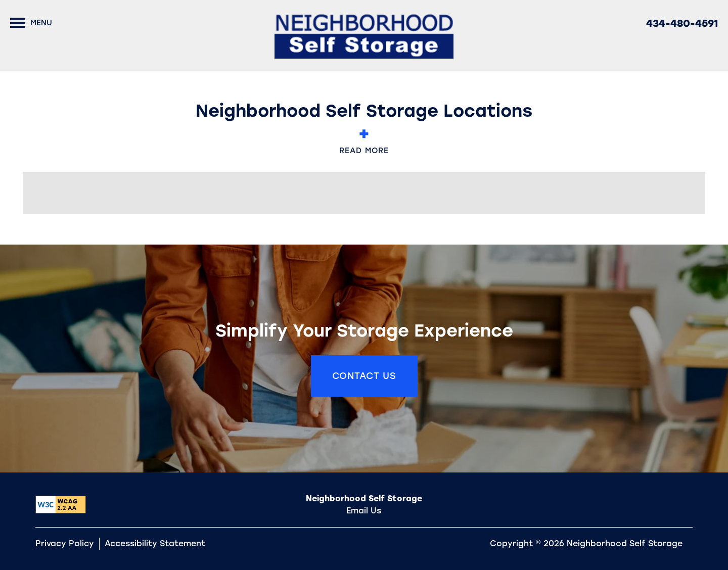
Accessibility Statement (155, 543)
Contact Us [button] (364, 376)
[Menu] (31, 23)
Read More (364, 144)
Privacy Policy (65, 543)
